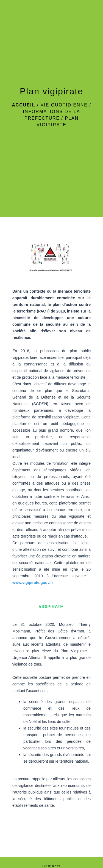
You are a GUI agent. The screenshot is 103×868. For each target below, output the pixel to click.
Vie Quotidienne (64, 105)
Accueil (23, 105)
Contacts (51, 866)
